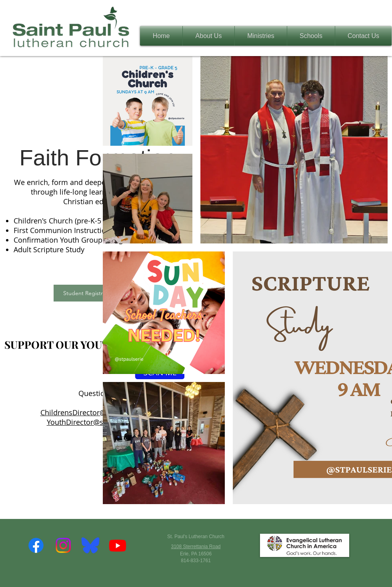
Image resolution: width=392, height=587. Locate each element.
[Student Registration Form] (97, 293)
